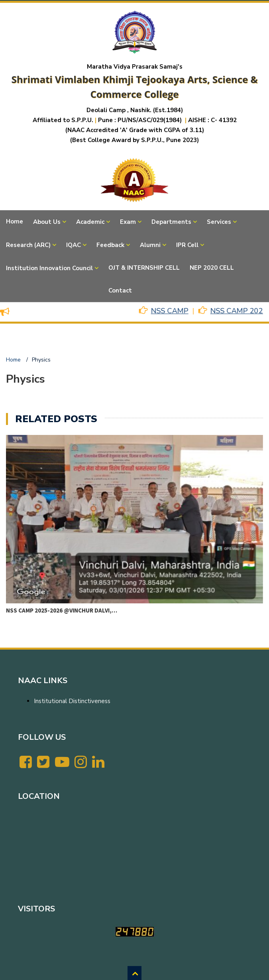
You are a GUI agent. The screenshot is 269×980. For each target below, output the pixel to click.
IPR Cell (187, 245)
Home (15, 221)
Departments (171, 222)
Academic (90, 222)
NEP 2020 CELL (212, 268)
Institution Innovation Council (49, 268)
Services (219, 222)
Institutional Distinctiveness (72, 701)
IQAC (74, 245)
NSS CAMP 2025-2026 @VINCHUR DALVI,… (62, 610)
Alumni (150, 245)
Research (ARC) (28, 245)
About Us (47, 222)
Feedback (110, 245)
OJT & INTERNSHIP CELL (144, 268)
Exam (128, 222)
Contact (120, 290)
